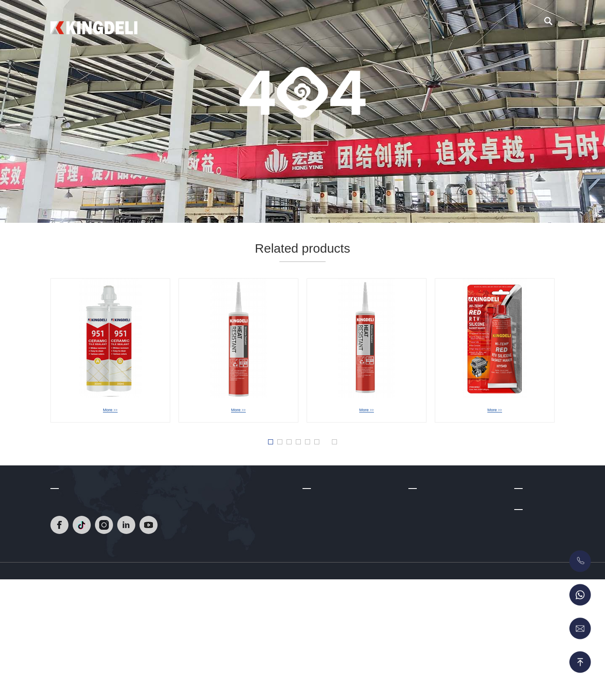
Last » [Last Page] (365, 459)
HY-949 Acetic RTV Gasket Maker (503, 411)
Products (267, 25)
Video (356, 25)
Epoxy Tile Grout (430, 545)
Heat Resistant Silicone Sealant (450, 533)
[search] (548, 26)
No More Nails (427, 608)
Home (226, 25)
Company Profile (324, 533)
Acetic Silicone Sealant (438, 570)
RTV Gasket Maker (433, 645)
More (110, 422)
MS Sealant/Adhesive (437, 632)
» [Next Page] (344, 459)
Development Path (327, 545)
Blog (391, 25)
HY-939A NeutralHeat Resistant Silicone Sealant (401, 411)
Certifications (320, 570)
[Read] (94, 25)
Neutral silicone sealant (439, 558)
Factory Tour (319, 583)
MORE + (302, 156)
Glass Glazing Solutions (440, 583)
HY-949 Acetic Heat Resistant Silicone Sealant (270, 411)
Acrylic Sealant (428, 595)
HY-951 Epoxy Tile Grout (110, 411)
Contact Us (434, 25)
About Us (314, 25)
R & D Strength (322, 558)
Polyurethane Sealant (437, 620)
